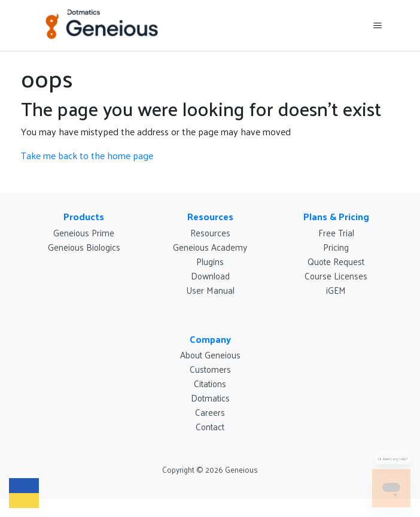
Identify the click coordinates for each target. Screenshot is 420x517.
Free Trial (336, 232)
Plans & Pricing (336, 216)
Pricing (336, 247)
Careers (210, 412)
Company (210, 339)
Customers (210, 369)
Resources (210, 216)
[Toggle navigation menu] (378, 26)
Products (84, 216)
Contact (210, 426)
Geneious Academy (210, 247)
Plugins (210, 261)
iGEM (336, 290)
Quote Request (336, 261)
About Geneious (210, 355)
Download (210, 276)
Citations (210, 383)
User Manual (210, 290)
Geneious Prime (84, 232)
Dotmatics (210, 398)
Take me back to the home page (87, 155)
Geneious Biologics (84, 247)
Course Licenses (336, 276)
